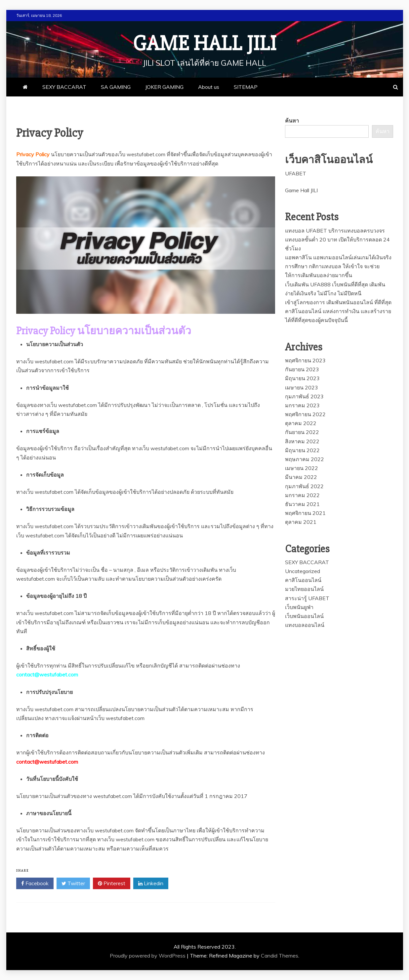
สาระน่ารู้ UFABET (307, 598)
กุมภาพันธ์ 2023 (304, 396)
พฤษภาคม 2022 (305, 459)
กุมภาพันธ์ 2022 (304, 486)
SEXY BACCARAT (64, 87)
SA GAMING (116, 87)
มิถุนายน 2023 (302, 378)
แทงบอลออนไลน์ (305, 625)
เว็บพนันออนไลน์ (304, 616)
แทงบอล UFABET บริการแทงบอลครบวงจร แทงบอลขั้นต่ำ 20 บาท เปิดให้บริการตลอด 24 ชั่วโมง (337, 239)
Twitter (73, 884)
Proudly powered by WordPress (148, 956)
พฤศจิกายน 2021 (305, 513)
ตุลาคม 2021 (301, 522)
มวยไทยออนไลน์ (304, 589)
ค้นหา (292, 121)
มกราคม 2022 (302, 495)
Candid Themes (280, 956)
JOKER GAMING (164, 87)
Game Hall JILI (205, 44)
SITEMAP (246, 87)
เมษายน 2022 (302, 468)
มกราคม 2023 (302, 405)
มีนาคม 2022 (301, 477)
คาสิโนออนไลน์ (303, 580)
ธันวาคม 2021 (302, 504)
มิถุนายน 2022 (302, 450)
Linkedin (151, 884)
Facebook (35, 884)
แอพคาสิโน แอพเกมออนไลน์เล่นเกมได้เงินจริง (338, 257)
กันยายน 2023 (302, 369)
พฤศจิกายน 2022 (305, 414)
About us (209, 87)
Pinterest (112, 884)
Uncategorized (303, 571)
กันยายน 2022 (302, 432)
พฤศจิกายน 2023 (305, 360)
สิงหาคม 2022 (302, 441)
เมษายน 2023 (302, 387)
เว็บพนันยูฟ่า (299, 607)
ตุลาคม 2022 (301, 423)
